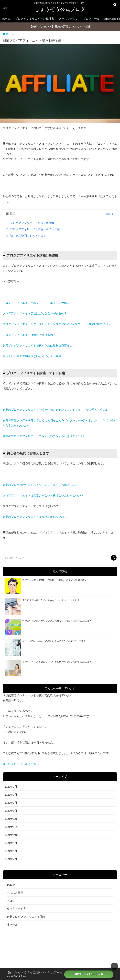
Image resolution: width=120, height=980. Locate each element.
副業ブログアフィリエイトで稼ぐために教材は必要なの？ (39, 346)
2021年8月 (11, 851)
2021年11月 (11, 827)
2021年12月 (12, 819)
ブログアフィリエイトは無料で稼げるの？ (29, 335)
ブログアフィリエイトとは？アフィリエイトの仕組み (36, 303)
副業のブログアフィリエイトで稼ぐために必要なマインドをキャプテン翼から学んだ (56, 410)
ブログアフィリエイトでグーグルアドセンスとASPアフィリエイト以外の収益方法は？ (57, 324)
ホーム (6, 19)
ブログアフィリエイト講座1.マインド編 (35, 229)
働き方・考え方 (16, 909)
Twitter (11, 885)
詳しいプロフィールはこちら (21, 764)
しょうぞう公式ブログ (60, 9)
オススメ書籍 (15, 893)
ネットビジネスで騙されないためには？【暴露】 (33, 356)
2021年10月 (12, 835)
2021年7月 (11, 859)
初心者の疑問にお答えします (28, 236)
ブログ (11, 901)
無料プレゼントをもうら (89, 974)
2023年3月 (11, 787)
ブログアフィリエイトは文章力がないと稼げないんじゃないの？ (43, 496)
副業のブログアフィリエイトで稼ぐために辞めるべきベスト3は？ (44, 436)
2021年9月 (11, 843)
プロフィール (91, 19)
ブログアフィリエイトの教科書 (34, 19)
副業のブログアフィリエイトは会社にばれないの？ (35, 517)
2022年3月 (11, 795)
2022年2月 (11, 803)
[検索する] (114, 558)
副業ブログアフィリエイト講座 (26, 917)
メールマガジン (69, 19)
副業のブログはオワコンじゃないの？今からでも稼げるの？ (40, 485)
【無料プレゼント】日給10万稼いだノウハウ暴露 (60, 27)
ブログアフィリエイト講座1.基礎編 (33, 223)
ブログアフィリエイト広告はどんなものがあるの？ (35, 313)
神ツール (12, 925)
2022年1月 (11, 811)
